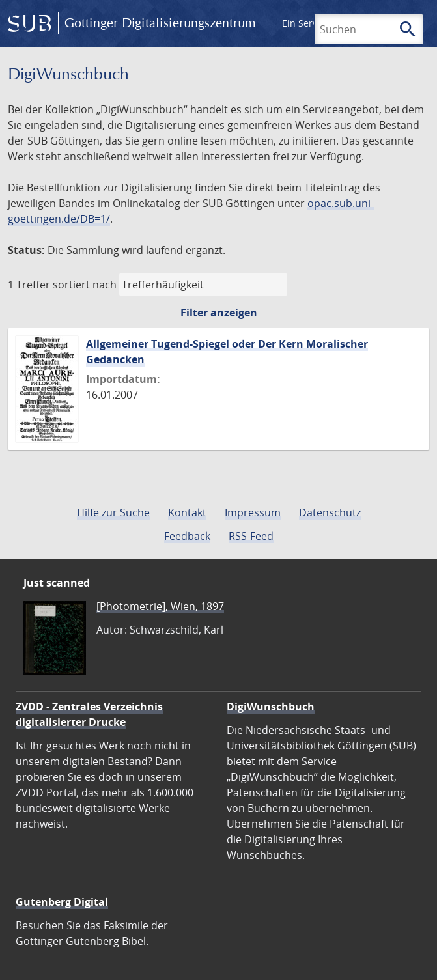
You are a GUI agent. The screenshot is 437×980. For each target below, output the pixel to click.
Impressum (253, 512)
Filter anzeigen (219, 313)
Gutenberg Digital (62, 902)
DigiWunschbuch (271, 707)
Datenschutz (330, 512)
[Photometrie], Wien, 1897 (160, 606)
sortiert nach (85, 285)
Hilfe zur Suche (113, 512)
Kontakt (187, 512)
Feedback (187, 536)
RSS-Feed (251, 536)
